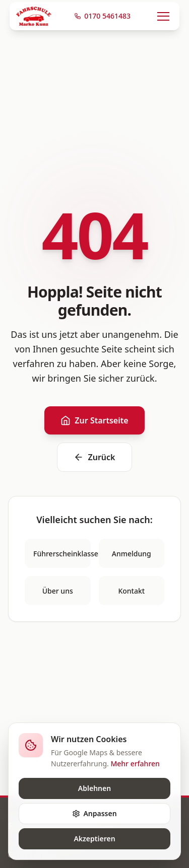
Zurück (94, 457)
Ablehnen (94, 788)
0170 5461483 (102, 16)
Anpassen (94, 813)
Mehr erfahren (135, 764)
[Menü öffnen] (163, 16)
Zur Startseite (94, 420)
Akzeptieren (94, 839)
